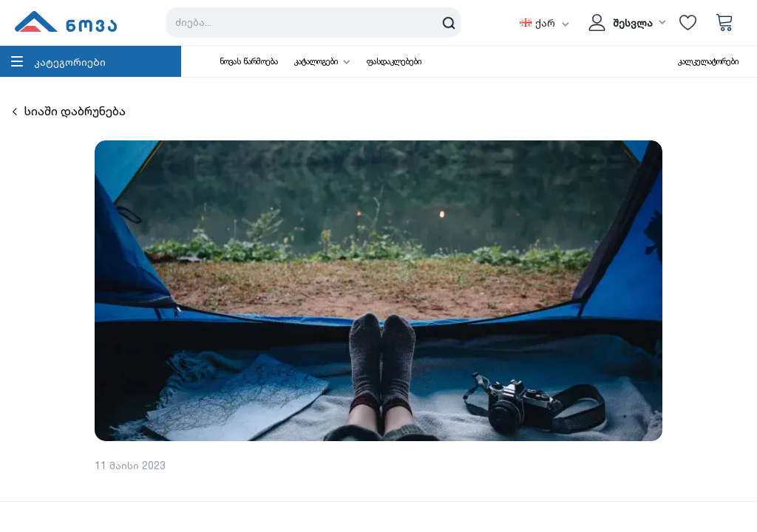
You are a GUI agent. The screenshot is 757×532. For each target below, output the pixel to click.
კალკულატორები (708, 61)
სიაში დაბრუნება (69, 111)
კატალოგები (316, 61)
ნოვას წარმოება (249, 61)
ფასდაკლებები (394, 61)
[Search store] (313, 23)
